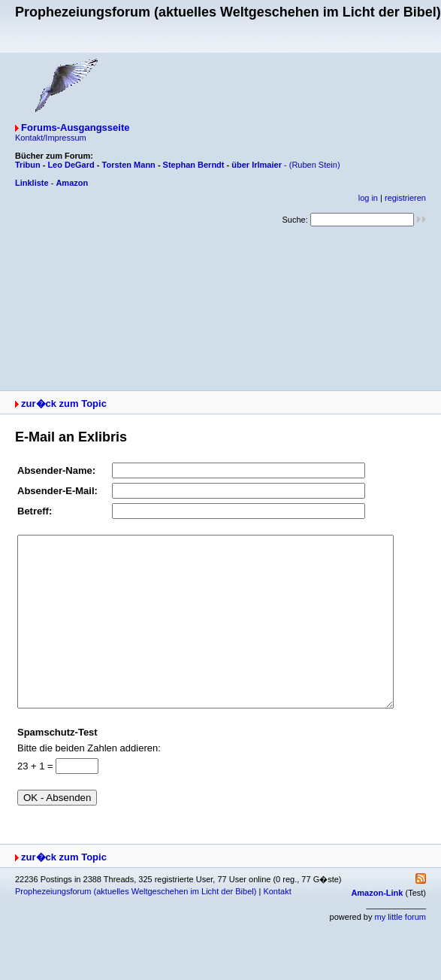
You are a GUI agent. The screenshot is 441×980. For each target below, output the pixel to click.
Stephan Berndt (194, 165)
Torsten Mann (129, 165)
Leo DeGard (71, 165)
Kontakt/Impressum (51, 138)
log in (368, 198)
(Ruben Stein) (315, 165)
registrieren (405, 198)
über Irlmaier (257, 165)
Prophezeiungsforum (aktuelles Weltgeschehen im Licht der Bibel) (136, 925)
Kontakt (277, 925)
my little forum (400, 951)
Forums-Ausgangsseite (75, 127)
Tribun (28, 165)
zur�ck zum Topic (64, 404)
